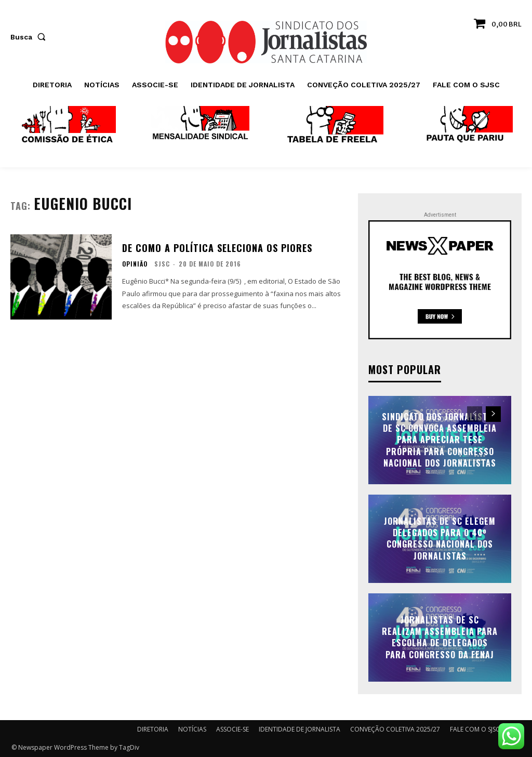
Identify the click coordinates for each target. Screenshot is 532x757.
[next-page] (493, 414)
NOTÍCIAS (192, 729)
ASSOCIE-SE (232, 729)
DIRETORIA (153, 729)
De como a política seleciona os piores (217, 248)
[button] (30, 37)
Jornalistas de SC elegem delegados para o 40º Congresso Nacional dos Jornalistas (440, 539)
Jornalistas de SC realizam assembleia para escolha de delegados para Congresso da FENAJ (440, 637)
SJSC (162, 264)
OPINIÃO (135, 264)
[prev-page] (475, 414)
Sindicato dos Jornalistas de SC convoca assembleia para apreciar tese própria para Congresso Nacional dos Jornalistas (440, 440)
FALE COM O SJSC (475, 729)
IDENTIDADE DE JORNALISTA (300, 729)
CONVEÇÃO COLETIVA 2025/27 (395, 729)
